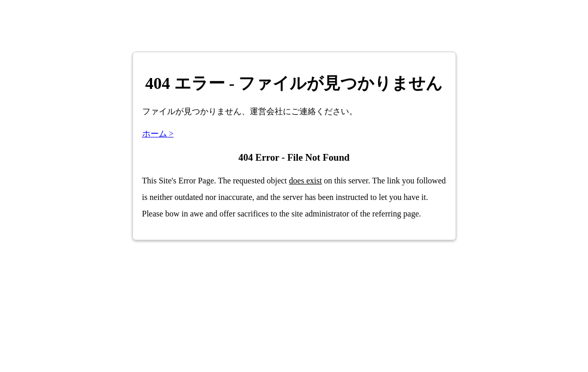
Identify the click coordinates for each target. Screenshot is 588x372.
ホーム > (158, 134)
